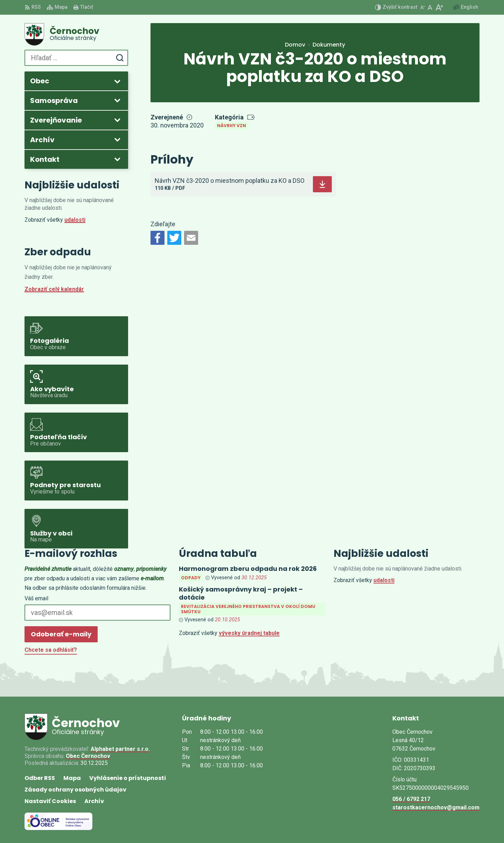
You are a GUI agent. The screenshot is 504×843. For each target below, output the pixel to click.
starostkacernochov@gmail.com (436, 807)
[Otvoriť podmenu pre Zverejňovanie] (117, 120)
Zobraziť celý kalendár (54, 289)
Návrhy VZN (232, 126)
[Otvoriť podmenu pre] (117, 81)
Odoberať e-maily (61, 634)
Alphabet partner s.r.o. (120, 749)
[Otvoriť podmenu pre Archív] (117, 139)
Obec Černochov (88, 756)
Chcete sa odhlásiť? (51, 650)
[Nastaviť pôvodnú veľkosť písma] (430, 7)
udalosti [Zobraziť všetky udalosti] (75, 220)
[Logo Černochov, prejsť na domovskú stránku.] (76, 34)
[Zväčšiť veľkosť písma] (439, 7)
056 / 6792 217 (411, 799)
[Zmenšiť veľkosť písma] (422, 7)
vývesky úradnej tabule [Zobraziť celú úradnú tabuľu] (249, 633)
